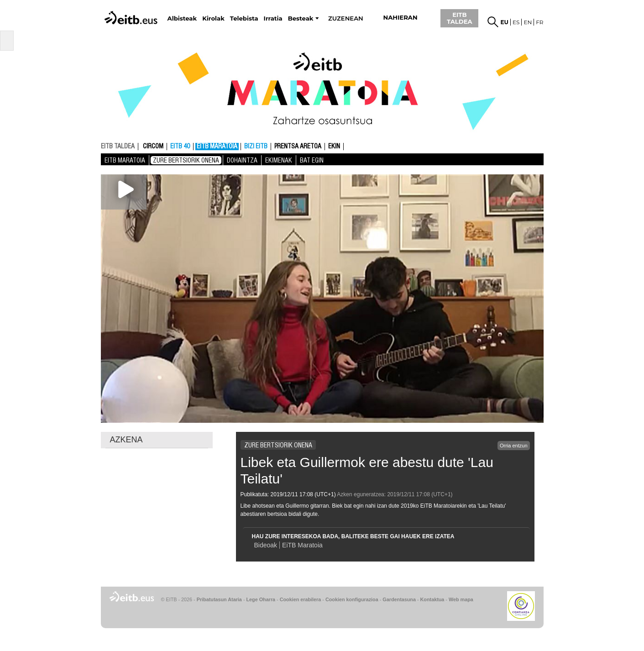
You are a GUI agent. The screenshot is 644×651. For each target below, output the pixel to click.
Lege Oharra (261, 599)
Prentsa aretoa (298, 147)
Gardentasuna (399, 599)
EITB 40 (180, 147)
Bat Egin (312, 160)
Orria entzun (514, 446)
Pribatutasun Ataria (219, 599)
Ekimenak (279, 160)
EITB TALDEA (460, 18)
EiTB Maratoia (302, 545)
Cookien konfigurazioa (352, 599)
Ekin (334, 147)
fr (539, 22)
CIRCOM (153, 147)
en (528, 22)
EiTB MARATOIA (217, 147)
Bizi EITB (256, 147)
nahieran (401, 18)
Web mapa (461, 599)
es (516, 22)
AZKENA (126, 440)
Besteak (301, 18)
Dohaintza (242, 160)
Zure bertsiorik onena (186, 160)
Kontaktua (432, 599)
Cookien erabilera (301, 599)
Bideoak (266, 545)
